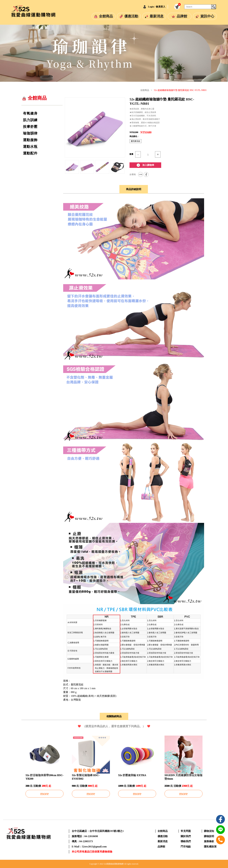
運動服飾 (30, 140)
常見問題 (186, 831)
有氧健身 (30, 113)
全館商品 (106, 16)
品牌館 (182, 16)
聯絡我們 (186, 841)
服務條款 (209, 841)
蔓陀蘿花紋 (136, 141)
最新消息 (157, 16)
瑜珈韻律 (30, 133)
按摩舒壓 (30, 127)
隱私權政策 (210, 847)
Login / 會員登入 (157, 7)
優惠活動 (131, 16)
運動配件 (30, 153)
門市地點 (186, 847)
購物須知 (209, 831)
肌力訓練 (30, 120)
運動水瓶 (30, 147)
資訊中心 (207, 16)
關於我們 (186, 836)
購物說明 (209, 836)
